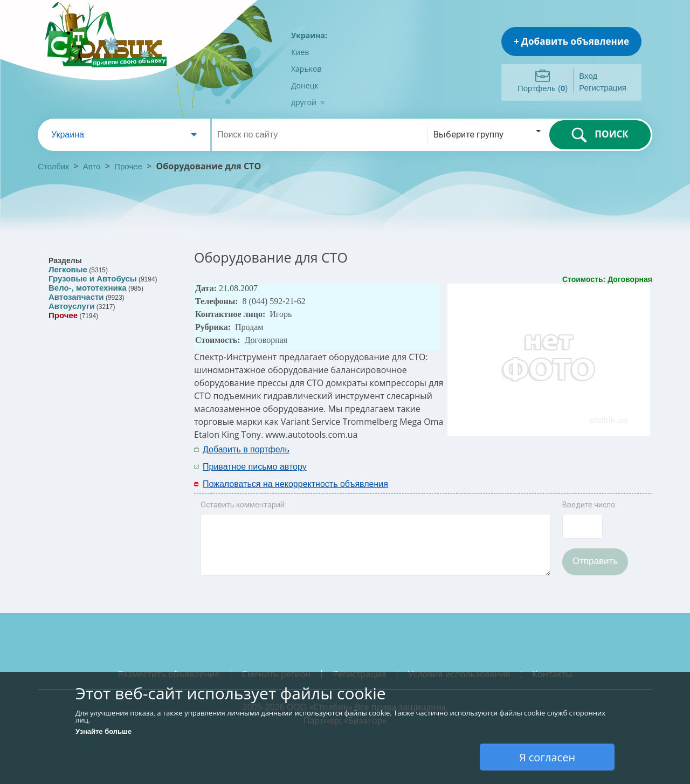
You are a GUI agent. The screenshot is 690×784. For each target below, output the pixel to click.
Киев (300, 52)
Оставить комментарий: (243, 505)
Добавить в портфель (246, 449)
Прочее (128, 166)
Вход (588, 76)
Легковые (68, 269)
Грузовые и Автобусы (93, 278)
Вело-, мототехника (88, 288)
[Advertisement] (510, 457)
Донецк (305, 85)
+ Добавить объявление (571, 41)
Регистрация (603, 88)
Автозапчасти (76, 297)
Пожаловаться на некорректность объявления (295, 484)
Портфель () (543, 88)
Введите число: (589, 505)
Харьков (306, 69)
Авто (92, 166)
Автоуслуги (71, 306)
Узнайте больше (103, 731)
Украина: (309, 35)
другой (308, 102)
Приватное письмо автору (255, 467)
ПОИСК (600, 135)
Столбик (53, 166)
